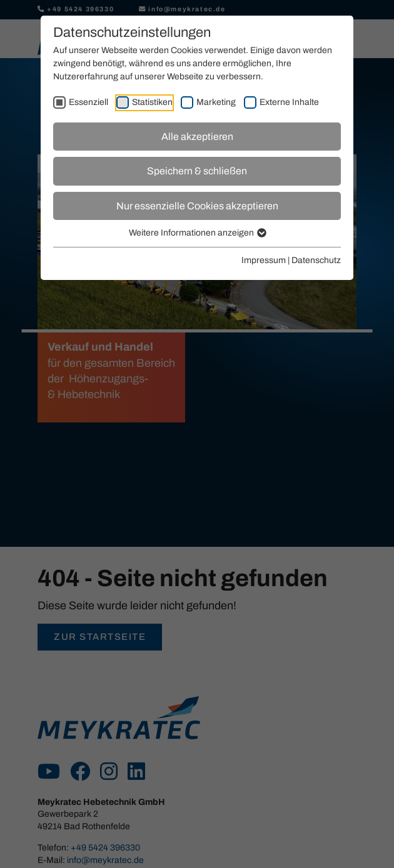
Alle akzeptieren (197, 137)
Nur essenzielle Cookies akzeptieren (197, 206)
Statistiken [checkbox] (152, 102)
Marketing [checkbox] (216, 102)
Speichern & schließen (197, 171)
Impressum (264, 260)
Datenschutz (316, 260)
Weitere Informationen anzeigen (197, 233)
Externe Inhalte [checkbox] (289, 102)
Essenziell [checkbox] (88, 102)
